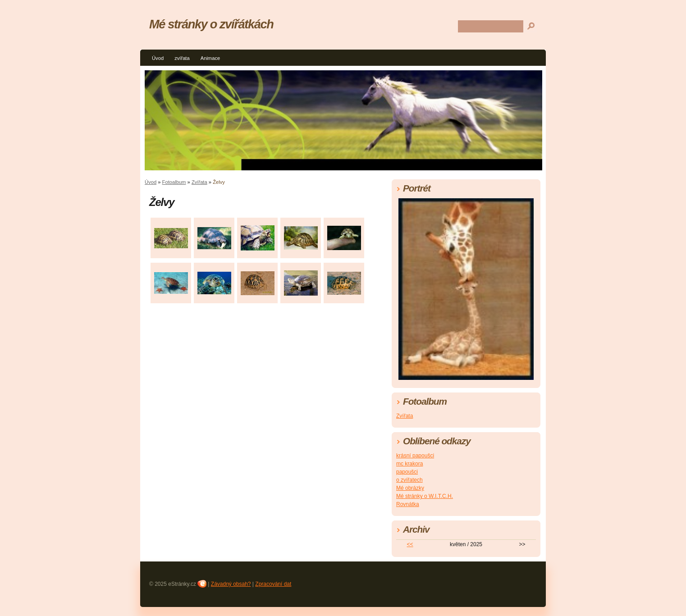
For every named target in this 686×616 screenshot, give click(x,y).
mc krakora (409, 464)
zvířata (182, 58)
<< (410, 544)
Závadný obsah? (231, 584)
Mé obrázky (410, 488)
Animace (210, 58)
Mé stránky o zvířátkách (211, 24)
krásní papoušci (415, 456)
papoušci (407, 472)
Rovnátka (408, 504)
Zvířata (199, 182)
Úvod (158, 58)
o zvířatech (409, 480)
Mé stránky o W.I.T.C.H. (425, 496)
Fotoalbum (174, 182)
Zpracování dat (273, 584)
